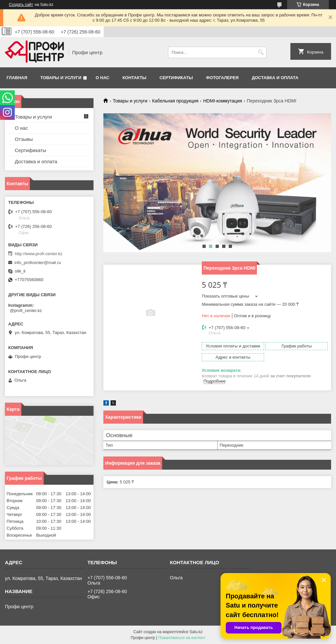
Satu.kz (196, 632)
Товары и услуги (61, 78)
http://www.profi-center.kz (39, 254)
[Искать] (261, 52)
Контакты (134, 78)
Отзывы (24, 139)
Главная (17, 78)
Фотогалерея (222, 78)
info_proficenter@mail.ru (38, 263)
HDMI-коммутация (222, 101)
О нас (103, 78)
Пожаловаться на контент (182, 638)
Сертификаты (176, 78)
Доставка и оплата (275, 78)
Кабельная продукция (175, 101)
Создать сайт (21, 5)
